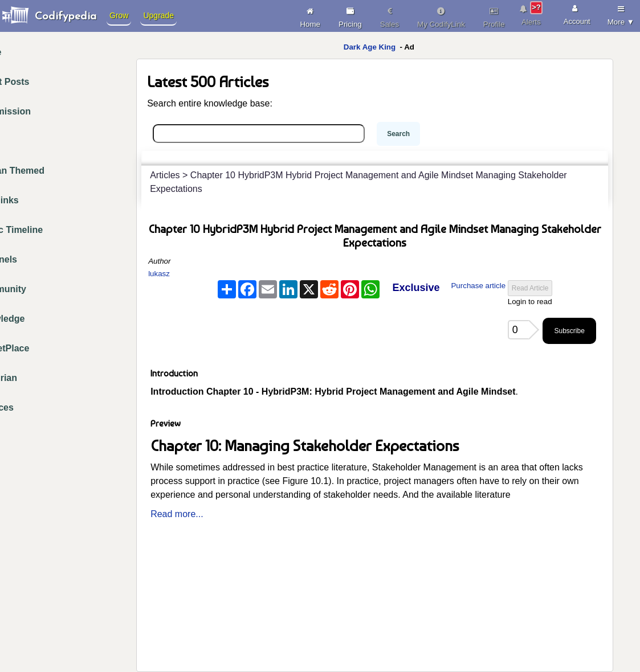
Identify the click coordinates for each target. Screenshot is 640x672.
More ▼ (621, 14)
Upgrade (158, 15)
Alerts (531, 14)
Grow (119, 15)
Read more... (177, 514)
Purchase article (478, 286)
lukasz (159, 274)
